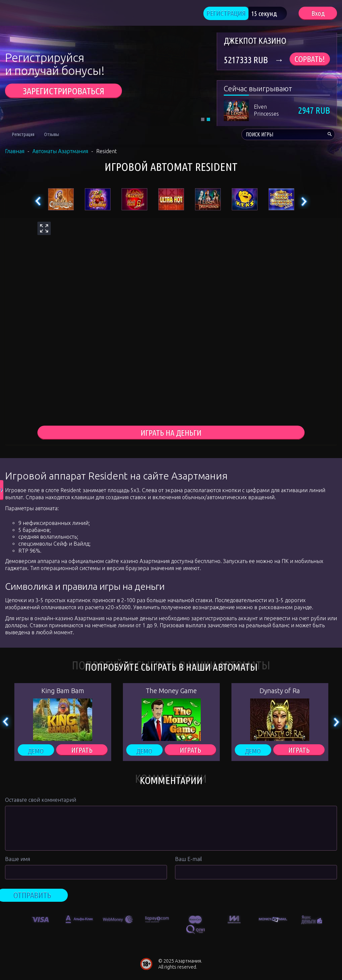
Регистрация (23, 135)
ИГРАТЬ (82, 752)
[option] (40, 920)
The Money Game (171, 692)
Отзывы (52, 135)
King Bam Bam (63, 692)
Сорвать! (310, 60)
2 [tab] (208, 120)
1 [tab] (203, 120)
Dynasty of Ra (280, 692)
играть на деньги (171, 434)
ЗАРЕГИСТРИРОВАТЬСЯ (63, 92)
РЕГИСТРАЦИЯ (231, 14)
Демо (36, 752)
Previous (38, 202)
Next (304, 202)
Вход (318, 14)
